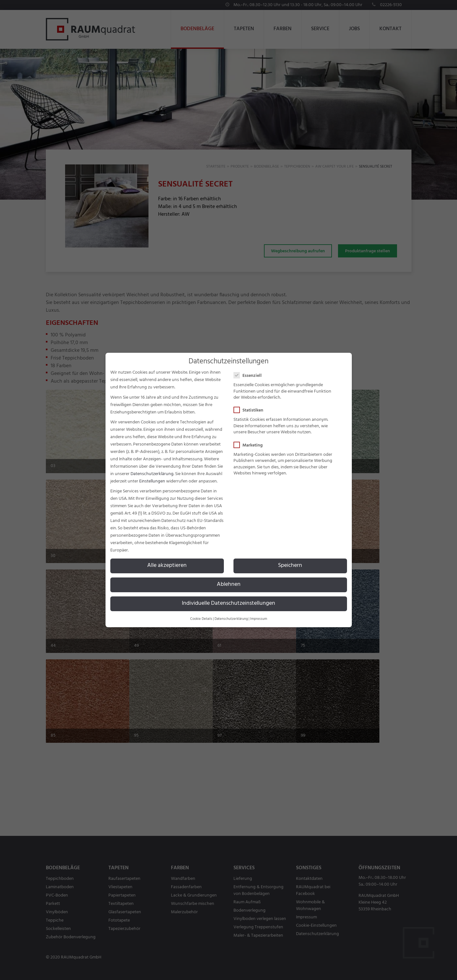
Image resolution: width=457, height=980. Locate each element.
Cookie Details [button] (201, 619)
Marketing (250, 445)
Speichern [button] (290, 566)
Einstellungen (152, 481)
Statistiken (250, 410)
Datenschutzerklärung (152, 474)
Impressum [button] (259, 619)
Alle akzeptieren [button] (167, 566)
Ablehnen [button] (229, 585)
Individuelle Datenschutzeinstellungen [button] (228, 603)
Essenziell (250, 376)
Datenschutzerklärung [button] (231, 619)
